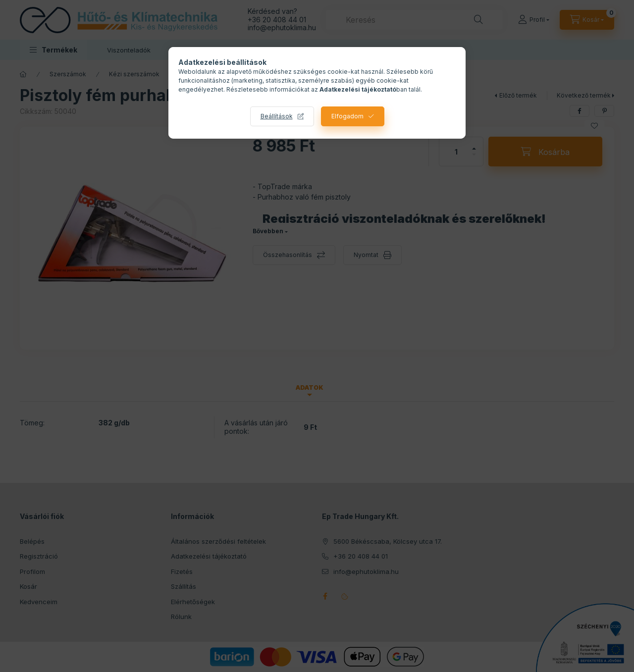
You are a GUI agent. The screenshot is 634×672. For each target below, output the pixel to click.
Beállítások (277, 116)
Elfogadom (347, 116)
